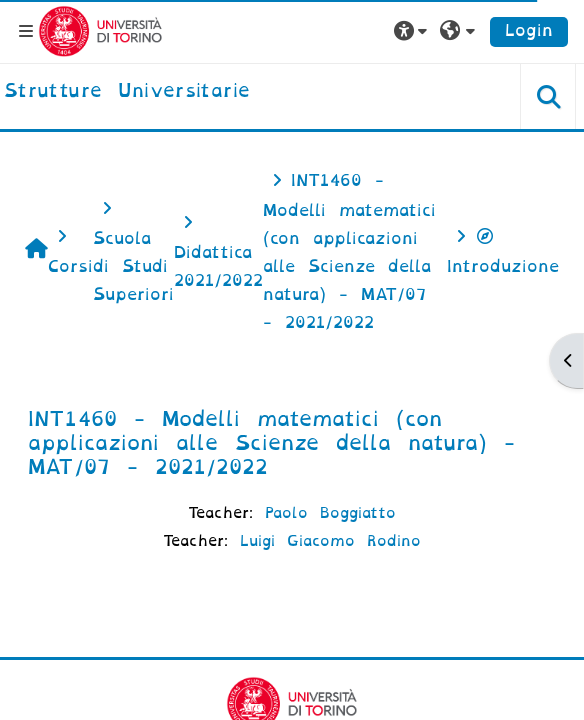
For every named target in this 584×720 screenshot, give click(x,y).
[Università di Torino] (100, 30)
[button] (413, 31)
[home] (127, 92)
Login (529, 30)
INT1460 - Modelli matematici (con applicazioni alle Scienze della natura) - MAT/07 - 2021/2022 (271, 443)
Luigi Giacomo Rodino (330, 541)
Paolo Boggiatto (330, 513)
